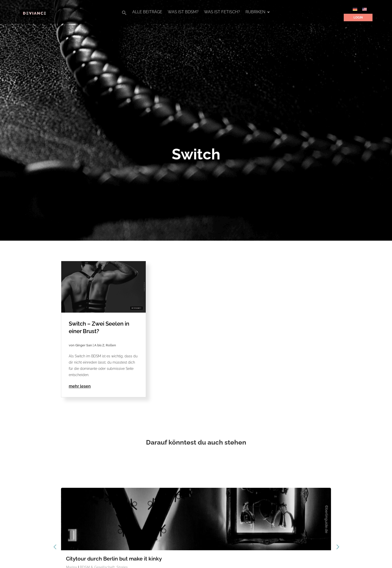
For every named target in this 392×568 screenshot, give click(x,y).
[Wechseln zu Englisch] (364, 9)
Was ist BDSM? (183, 12)
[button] (124, 14)
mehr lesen (80, 386)
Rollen (111, 345)
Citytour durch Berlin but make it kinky (114, 559)
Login (358, 17)
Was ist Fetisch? (222, 12)
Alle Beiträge (147, 12)
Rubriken (255, 12)
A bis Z (99, 345)
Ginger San (84, 345)
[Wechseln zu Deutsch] (355, 9)
